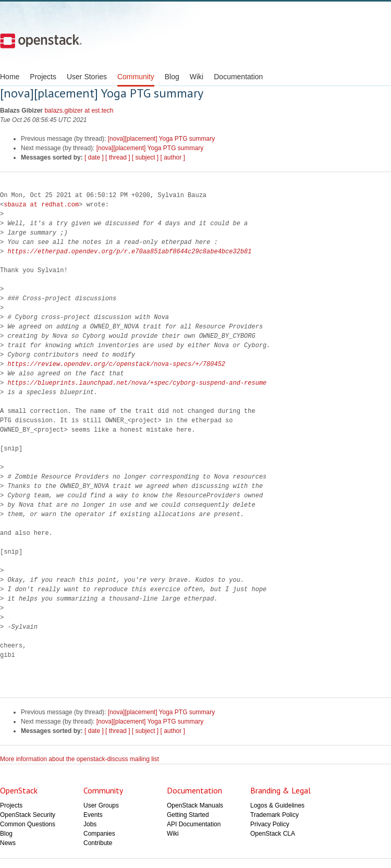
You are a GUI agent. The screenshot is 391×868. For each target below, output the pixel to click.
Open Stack (41, 41)
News (8, 843)
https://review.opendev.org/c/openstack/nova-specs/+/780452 (116, 364)
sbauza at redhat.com (41, 205)
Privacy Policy (270, 824)
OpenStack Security (28, 815)
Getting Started (188, 815)
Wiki (197, 77)
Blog (172, 77)
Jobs (90, 824)
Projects (43, 77)
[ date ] (94, 157)
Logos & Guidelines (277, 805)
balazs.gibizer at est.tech (79, 111)
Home (10, 77)
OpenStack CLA (273, 834)
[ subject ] (145, 157)
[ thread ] (118, 157)
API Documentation (194, 824)
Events (93, 815)
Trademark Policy (274, 815)
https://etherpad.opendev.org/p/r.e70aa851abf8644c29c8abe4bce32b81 (129, 252)
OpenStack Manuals (195, 805)
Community (136, 77)
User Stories (87, 77)
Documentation (238, 77)
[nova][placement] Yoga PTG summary (161, 139)
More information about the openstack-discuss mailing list (80, 759)
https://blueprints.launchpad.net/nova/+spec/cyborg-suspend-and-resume (137, 383)
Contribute (98, 843)
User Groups (101, 805)
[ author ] (173, 157)
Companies (99, 834)
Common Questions (28, 824)
